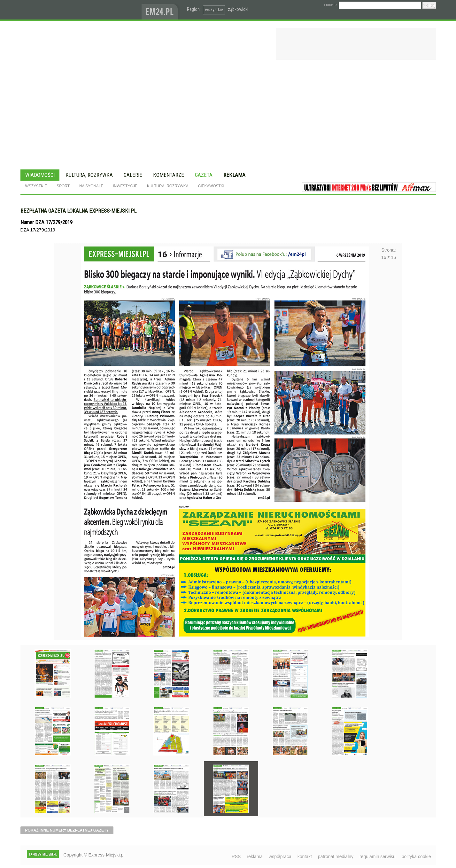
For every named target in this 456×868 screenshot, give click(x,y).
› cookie (330, 5)
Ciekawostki (211, 186)
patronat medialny (336, 856)
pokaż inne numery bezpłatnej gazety (67, 830)
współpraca (280, 856)
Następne (389, 427)
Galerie (133, 175)
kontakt (305, 856)
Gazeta (204, 175)
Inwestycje (125, 186)
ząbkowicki (238, 9)
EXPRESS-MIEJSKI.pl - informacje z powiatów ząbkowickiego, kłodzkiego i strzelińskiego (81, 10)
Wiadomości (40, 175)
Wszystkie (36, 186)
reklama (255, 856)
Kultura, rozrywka (89, 175)
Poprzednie (68, 427)
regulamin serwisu (378, 856)
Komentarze (169, 175)
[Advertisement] (228, 116)
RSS (236, 856)
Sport (63, 186)
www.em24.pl (161, 10)
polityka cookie (416, 856)
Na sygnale (91, 186)
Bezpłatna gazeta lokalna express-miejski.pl (78, 211)
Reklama (234, 175)
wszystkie (214, 10)
